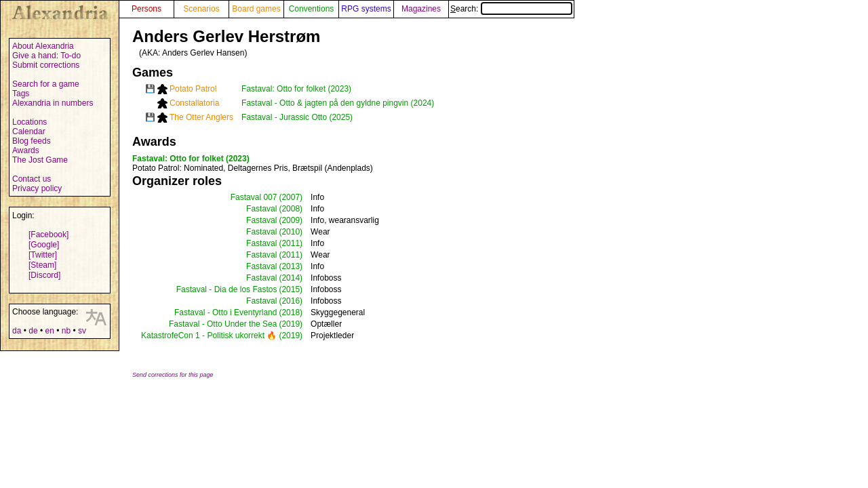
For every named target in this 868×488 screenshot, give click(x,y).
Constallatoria (194, 103)
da (17, 331)
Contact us (32, 179)
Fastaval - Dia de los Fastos (227, 289)
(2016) (291, 301)
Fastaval (261, 209)
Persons (146, 9)
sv (82, 331)
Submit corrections (46, 65)
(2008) (291, 209)
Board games (256, 9)
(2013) (291, 266)
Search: (511, 9)
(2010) (291, 232)
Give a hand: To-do (46, 56)
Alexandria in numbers (53, 103)
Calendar (29, 131)
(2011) (291, 243)
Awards (26, 150)
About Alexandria (43, 46)
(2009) (291, 220)
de (33, 331)
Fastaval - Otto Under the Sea (223, 324)
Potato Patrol (193, 89)
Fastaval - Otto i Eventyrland (225, 312)
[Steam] (42, 265)
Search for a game (46, 84)
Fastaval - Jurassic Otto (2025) (297, 117)
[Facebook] (48, 235)
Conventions (312, 9)
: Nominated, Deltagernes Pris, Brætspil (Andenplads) (253, 168)
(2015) (291, 289)
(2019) (291, 324)
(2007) (291, 197)
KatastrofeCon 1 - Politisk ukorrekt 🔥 (209, 335)
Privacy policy (37, 188)
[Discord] (44, 275)
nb (66, 331)
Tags (21, 94)
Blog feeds (32, 141)
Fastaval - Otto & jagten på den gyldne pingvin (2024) (338, 103)
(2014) (291, 278)
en (49, 331)
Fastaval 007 (254, 197)
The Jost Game (40, 160)
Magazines (421, 9)
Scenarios (201, 9)
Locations (29, 122)
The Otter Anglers (201, 117)
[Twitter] (43, 255)
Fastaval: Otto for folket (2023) (296, 89)
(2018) (291, 312)
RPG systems (366, 9)
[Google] (44, 245)
